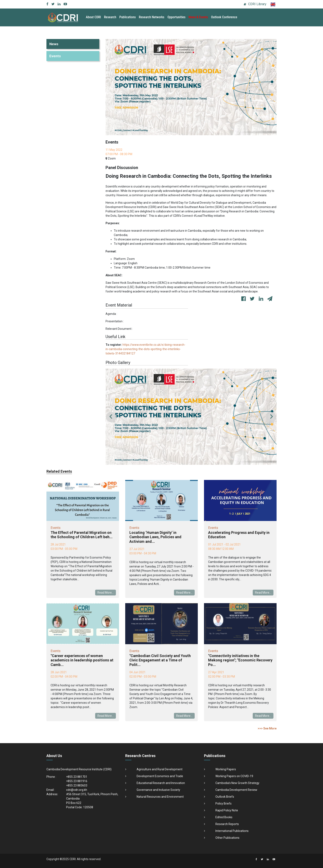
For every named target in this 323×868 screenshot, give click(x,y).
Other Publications (227, 838)
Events (55, 56)
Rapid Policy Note (227, 810)
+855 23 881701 (77, 777)
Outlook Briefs (225, 797)
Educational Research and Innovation (161, 783)
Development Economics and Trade (160, 776)
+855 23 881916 (77, 781)
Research (110, 17)
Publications (128, 17)
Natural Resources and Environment (160, 797)
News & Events (198, 17)
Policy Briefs (223, 803)
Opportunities (177, 17)
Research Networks (152, 17)
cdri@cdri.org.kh (77, 790)
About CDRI (93, 17)
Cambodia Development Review (236, 790)
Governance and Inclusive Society (158, 790)
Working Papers (226, 769)
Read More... (106, 593)
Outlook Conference (224, 17)
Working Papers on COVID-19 (234, 776)
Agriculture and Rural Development (160, 769)
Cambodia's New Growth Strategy (237, 783)
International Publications (232, 831)
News (54, 44)
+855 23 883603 (77, 785)
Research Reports (227, 824)
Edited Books (224, 817)
